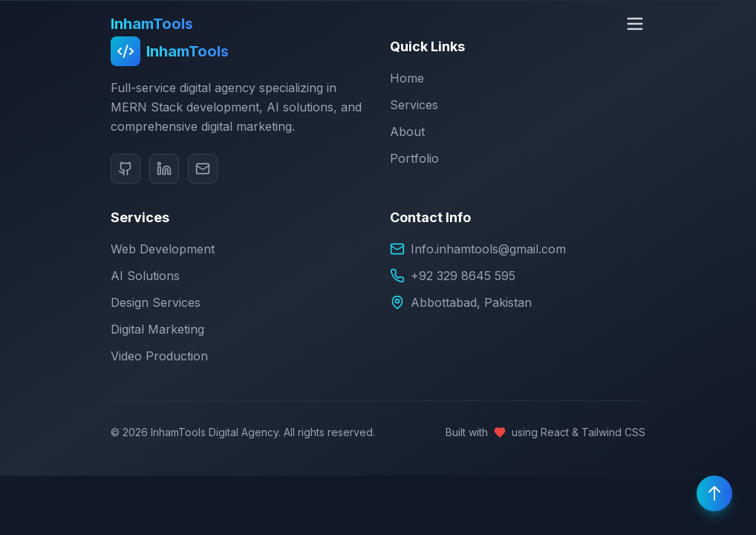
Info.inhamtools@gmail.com (488, 249)
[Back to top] (714, 493)
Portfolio (414, 158)
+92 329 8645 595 (463, 276)
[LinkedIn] (164, 169)
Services (414, 105)
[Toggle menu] (635, 24)
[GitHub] (126, 169)
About (407, 132)
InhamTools (152, 24)
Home (407, 78)
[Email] (203, 169)
